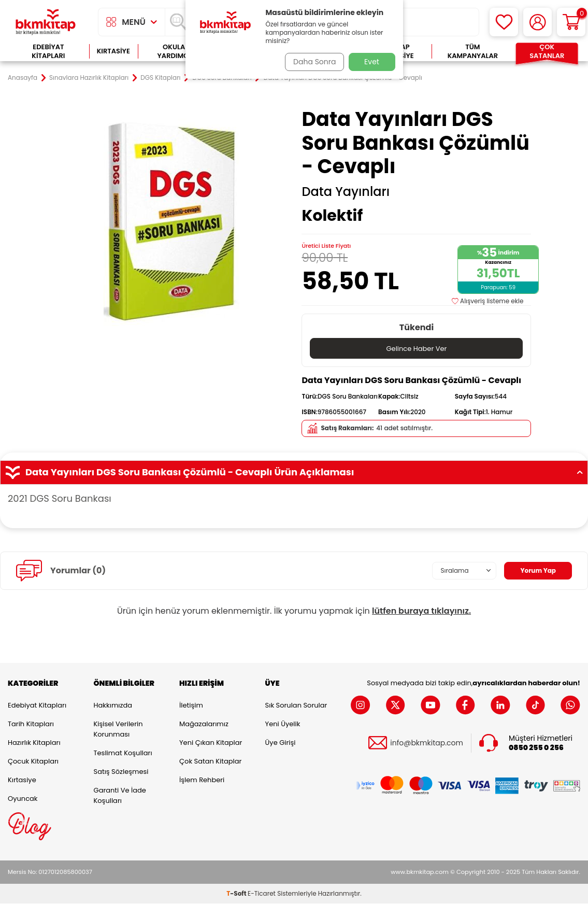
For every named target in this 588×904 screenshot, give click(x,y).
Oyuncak (23, 799)
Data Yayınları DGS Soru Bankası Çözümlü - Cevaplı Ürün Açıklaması (294, 473)
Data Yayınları (346, 192)
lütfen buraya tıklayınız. (421, 611)
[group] (172, 222)
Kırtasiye (113, 51)
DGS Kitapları (160, 78)
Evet (372, 62)
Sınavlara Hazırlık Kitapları (89, 78)
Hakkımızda (113, 706)
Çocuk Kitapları (33, 762)
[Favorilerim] (504, 22)
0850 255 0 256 (536, 749)
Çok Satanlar (547, 52)
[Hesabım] (537, 22)
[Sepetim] (571, 22)
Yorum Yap (535, 571)
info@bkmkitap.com (427, 744)
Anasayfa (23, 78)
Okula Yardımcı (174, 52)
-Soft (237, 894)
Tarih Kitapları (31, 724)
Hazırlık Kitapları (34, 743)
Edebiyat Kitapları (48, 52)
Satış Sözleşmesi (121, 772)
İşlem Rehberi (202, 780)
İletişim (191, 706)
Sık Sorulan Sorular (296, 706)
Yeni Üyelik (283, 724)
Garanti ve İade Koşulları (120, 796)
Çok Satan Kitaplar (210, 762)
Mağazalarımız (204, 724)
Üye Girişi (281, 743)
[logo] (46, 22)
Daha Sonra (311, 62)
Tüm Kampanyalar (473, 52)
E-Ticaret (262, 894)
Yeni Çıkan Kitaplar (211, 743)
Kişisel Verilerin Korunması (118, 730)
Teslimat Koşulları (123, 753)
